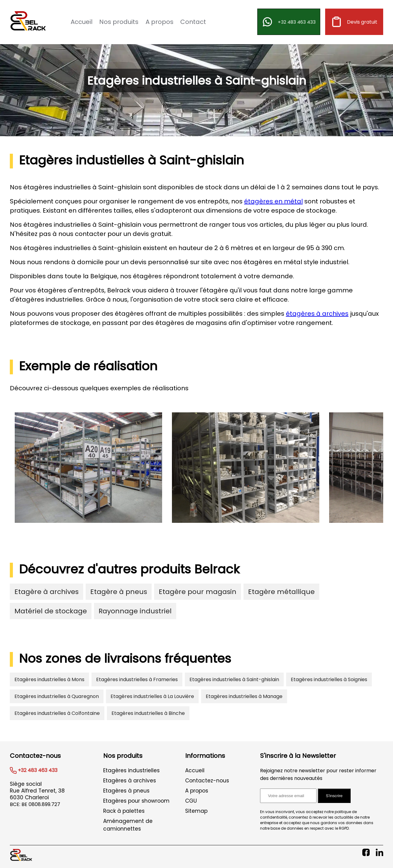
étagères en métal (273, 201)
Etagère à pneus (119, 592)
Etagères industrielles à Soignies (329, 679)
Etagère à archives (47, 592)
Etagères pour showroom (136, 801)
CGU (191, 801)
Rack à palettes (124, 811)
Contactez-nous (207, 781)
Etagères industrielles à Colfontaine (57, 713)
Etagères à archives (130, 781)
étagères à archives (317, 314)
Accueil (82, 22)
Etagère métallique (281, 592)
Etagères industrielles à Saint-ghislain (234, 679)
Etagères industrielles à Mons (49, 679)
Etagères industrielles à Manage (244, 696)
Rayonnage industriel (135, 611)
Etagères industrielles (131, 770)
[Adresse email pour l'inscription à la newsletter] (288, 796)
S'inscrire (334, 796)
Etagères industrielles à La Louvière (152, 696)
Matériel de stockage (51, 611)
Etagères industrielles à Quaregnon (57, 696)
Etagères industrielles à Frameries (137, 679)
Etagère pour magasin (198, 592)
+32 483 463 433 (289, 22)
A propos (160, 22)
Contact (193, 22)
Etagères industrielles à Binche (148, 713)
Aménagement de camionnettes (128, 825)
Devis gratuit (354, 22)
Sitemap (196, 811)
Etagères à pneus (126, 791)
